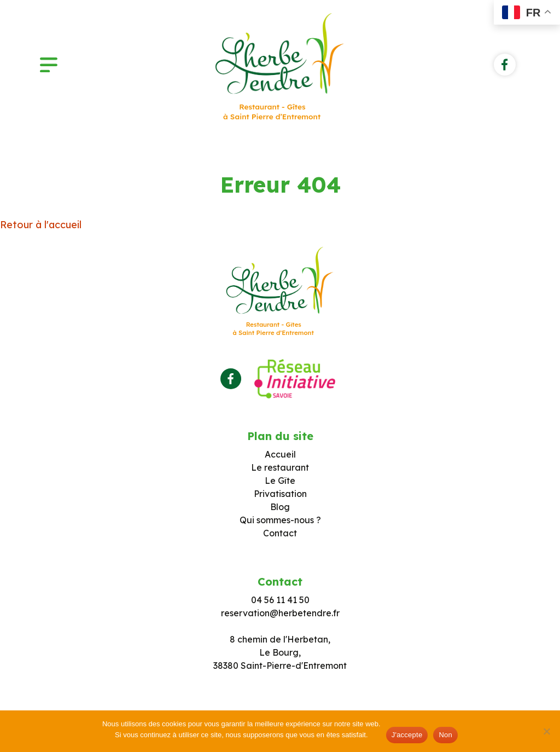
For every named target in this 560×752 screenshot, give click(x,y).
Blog (280, 507)
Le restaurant (280, 467)
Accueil (280, 454)
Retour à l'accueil (41, 225)
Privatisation (280, 494)
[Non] (546, 731)
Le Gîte (280, 481)
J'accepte (407, 735)
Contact (280, 533)
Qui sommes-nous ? (280, 520)
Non (445, 735)
